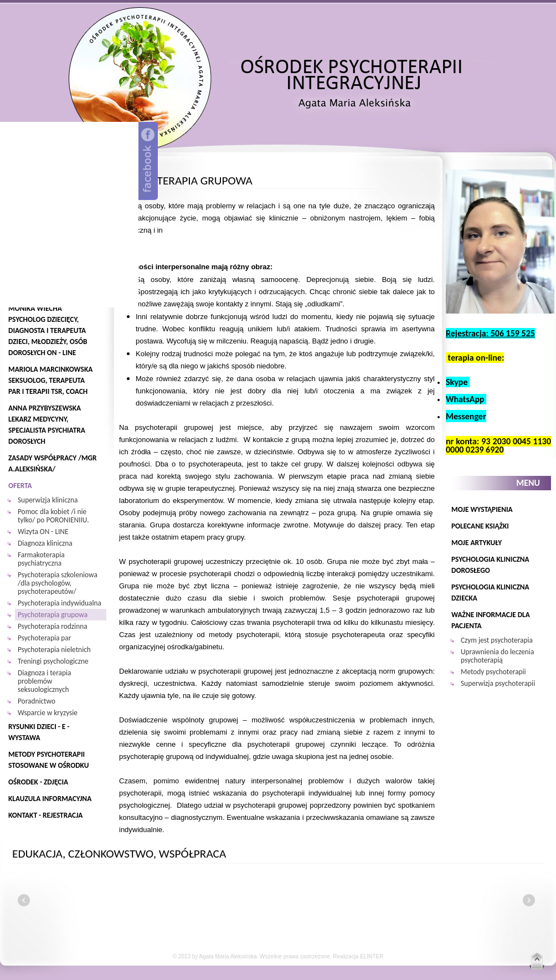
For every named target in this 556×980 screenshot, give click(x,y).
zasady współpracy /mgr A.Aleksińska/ (53, 463)
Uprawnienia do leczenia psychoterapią (497, 656)
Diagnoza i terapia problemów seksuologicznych (44, 681)
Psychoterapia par (44, 638)
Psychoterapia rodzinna (53, 626)
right (529, 900)
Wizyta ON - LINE (43, 532)
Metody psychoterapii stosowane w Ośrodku (48, 760)
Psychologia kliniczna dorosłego (490, 565)
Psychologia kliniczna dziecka (490, 592)
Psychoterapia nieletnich (54, 650)
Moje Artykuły (477, 543)
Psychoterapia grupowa (53, 615)
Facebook (148, 161)
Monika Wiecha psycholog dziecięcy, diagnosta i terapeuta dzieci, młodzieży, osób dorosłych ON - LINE (48, 330)
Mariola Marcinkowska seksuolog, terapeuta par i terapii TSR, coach (50, 380)
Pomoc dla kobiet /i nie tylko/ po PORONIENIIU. (53, 516)
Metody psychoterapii (493, 672)
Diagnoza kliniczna (45, 543)
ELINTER (372, 956)
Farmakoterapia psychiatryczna (41, 559)
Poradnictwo (37, 701)
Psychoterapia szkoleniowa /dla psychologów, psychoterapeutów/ (58, 583)
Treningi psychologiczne (53, 661)
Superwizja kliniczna (48, 500)
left (24, 900)
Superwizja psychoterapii (498, 683)
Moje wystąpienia (482, 509)
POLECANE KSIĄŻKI (480, 526)
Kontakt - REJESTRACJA (45, 815)
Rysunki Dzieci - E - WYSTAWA (39, 732)
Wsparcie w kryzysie (48, 713)
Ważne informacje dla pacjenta (491, 620)
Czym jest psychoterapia (497, 640)
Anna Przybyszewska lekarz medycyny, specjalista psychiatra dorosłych (47, 425)
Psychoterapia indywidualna (60, 603)
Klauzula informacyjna (50, 799)
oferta (20, 486)
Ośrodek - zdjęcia (38, 782)
